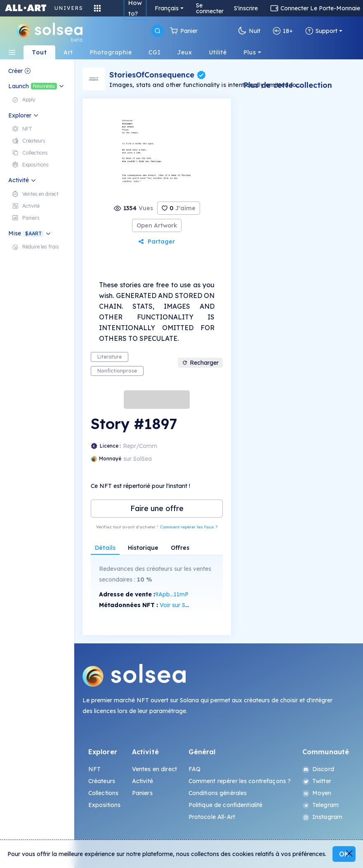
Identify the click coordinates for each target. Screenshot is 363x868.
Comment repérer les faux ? (189, 527)
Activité (143, 781)
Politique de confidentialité (226, 805)
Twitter (317, 781)
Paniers (142, 793)
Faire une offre (157, 508)
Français (167, 8)
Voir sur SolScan (182, 605)
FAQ (194, 769)
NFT (94, 769)
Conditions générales (218, 793)
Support (321, 31)
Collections (104, 793)
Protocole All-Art (212, 817)
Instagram (322, 817)
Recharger (200, 363)
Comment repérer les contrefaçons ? (240, 781)
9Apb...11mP (172, 594)
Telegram (321, 805)
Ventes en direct (154, 769)
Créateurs (102, 781)
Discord (318, 769)
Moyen (317, 793)
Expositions (105, 805)
